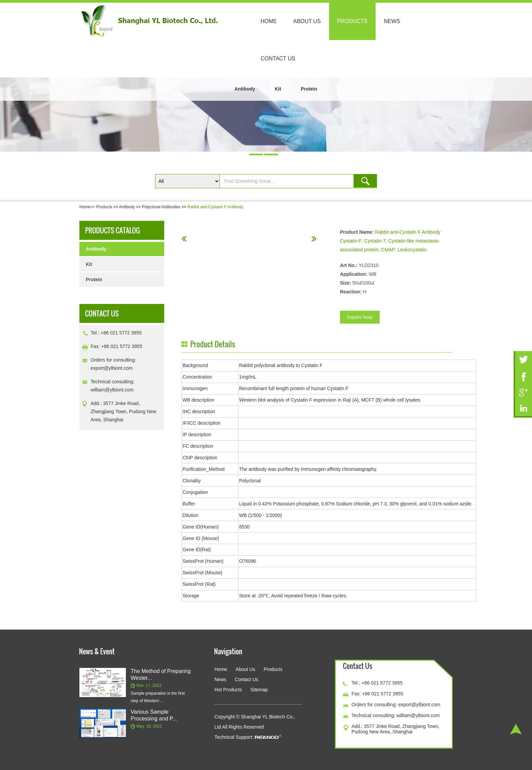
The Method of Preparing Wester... (161, 675)
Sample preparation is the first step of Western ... (158, 697)
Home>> (88, 207)
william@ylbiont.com (112, 390)
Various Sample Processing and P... (154, 715)
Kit (278, 89)
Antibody (245, 89)
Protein (309, 89)
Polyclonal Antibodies (161, 207)
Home (269, 21)
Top (516, 729)
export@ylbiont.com (112, 368)
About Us (307, 21)
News (392, 21)
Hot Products (228, 690)
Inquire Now (360, 317)
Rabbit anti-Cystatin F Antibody (215, 207)
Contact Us (278, 59)
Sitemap (259, 690)
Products (353, 21)
